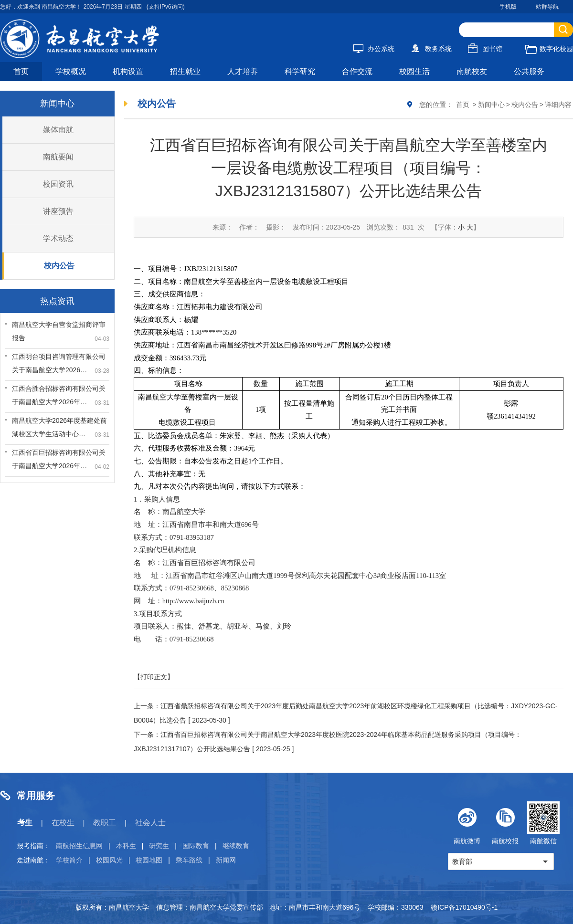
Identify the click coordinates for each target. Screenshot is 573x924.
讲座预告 (58, 211)
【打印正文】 (154, 677)
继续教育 (236, 846)
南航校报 (505, 823)
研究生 (159, 846)
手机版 (508, 7)
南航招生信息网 (79, 846)
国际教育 (196, 846)
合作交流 (357, 71)
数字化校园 (549, 49)
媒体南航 (58, 130)
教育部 (462, 861)
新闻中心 (491, 105)
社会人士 (150, 823)
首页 (21, 71)
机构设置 (128, 71)
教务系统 (431, 49)
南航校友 (472, 71)
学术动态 (58, 238)
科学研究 (300, 71)
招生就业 (185, 71)
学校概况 (71, 71)
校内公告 (59, 266)
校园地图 (149, 860)
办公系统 (374, 49)
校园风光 (109, 860)
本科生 (126, 846)
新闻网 (226, 860)
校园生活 (414, 71)
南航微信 (543, 823)
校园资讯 (58, 184)
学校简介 (69, 860)
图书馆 (485, 49)
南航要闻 (58, 157)
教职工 (105, 823)
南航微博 (467, 823)
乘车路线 (189, 860)
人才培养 (243, 71)
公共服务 (529, 71)
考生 (25, 823)
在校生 (63, 823)
